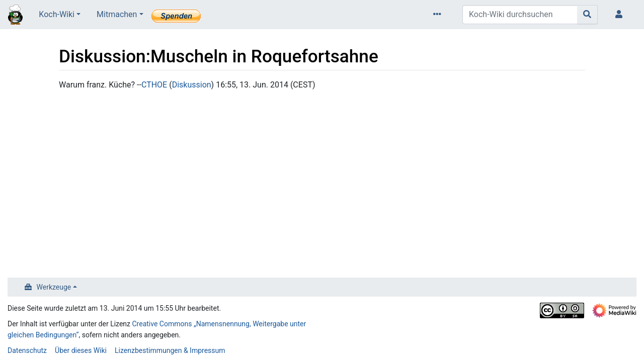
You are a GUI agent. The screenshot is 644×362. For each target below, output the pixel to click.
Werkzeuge (54, 287)
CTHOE (154, 85)
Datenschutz (27, 350)
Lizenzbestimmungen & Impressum (170, 350)
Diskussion (192, 85)
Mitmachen (117, 14)
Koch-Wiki (57, 14)
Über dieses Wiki (81, 350)
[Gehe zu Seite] (587, 15)
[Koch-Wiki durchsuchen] (520, 15)
